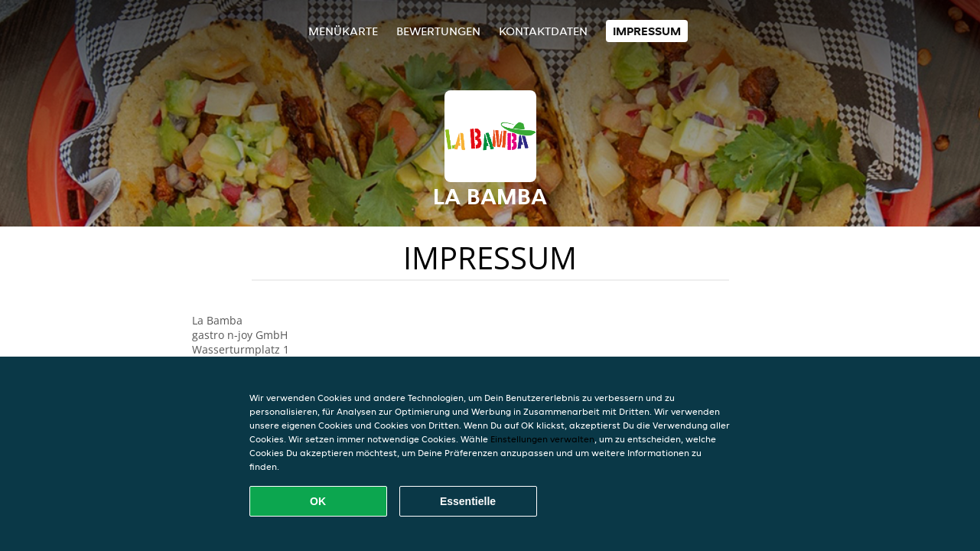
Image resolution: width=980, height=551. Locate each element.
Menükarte (343, 31)
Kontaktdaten (543, 31)
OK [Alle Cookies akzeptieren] (318, 501)
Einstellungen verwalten (542, 439)
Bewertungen (438, 31)
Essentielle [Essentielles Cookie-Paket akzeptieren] (468, 501)
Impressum (647, 31)
